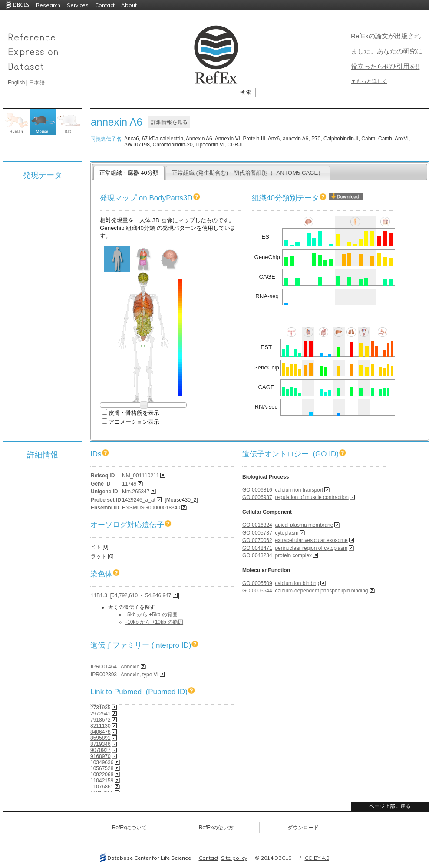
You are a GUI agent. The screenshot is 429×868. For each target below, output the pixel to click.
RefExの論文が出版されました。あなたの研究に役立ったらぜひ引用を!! (387, 51)
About (129, 5)
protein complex (293, 555)
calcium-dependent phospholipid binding (321, 591)
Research (48, 5)
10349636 (102, 762)
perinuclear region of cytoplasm (311, 548)
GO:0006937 (257, 497)
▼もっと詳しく (369, 81)
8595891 (101, 738)
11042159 (102, 781)
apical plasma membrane (304, 525)
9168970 (101, 756)
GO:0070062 (257, 540)
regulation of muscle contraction (312, 497)
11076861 (102, 787)
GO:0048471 (257, 548)
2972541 (101, 714)
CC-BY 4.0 (317, 858)
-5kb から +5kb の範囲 (152, 615)
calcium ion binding (297, 583)
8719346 (101, 744)
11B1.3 (99, 595)
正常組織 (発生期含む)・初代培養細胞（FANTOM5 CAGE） (248, 173)
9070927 (101, 750)
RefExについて (130, 828)
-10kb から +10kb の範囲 (154, 622)
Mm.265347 (136, 492)
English (16, 83)
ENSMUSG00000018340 (151, 508)
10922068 (102, 775)
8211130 (101, 726)
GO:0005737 (257, 533)
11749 (129, 484)
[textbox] (206, 92)
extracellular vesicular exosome (311, 540)
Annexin (130, 667)
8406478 (101, 732)
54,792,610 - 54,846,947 (141, 595)
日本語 (37, 83)
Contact (105, 5)
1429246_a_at (139, 500)
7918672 (101, 720)
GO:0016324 (257, 525)
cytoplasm (287, 533)
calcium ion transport (299, 490)
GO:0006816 (257, 490)
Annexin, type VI (140, 675)
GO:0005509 (257, 583)
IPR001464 (104, 667)
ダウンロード (303, 828)
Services (78, 5)
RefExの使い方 (216, 828)
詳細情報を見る (169, 122)
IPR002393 (104, 675)
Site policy (234, 858)
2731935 (101, 708)
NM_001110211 (140, 476)
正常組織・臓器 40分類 (129, 173)
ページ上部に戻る (390, 806)
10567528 (102, 768)
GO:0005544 (257, 591)
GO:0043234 (257, 555)
